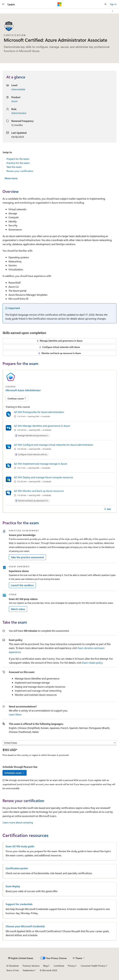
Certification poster (17, 868)
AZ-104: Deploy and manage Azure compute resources (44, 477)
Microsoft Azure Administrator (23, 390)
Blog (45, 966)
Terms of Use (13, 970)
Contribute (59, 966)
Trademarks (28, 970)
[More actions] (112, 11)
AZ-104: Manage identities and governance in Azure (42, 426)
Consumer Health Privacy (93, 966)
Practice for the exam (18, 163)
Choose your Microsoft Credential (25, 926)
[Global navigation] (3, 4)
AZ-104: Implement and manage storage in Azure (40, 464)
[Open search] (105, 4)
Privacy (71, 966)
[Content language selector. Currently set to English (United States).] (21, 958)
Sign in (113, 4)
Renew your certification (20, 171)
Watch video (18, 609)
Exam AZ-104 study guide (20, 846)
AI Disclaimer (13, 966)
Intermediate (18, 89)
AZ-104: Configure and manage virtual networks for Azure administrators (54, 445)
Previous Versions (31, 966)
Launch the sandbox (22, 585)
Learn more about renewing (18, 822)
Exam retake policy (92, 663)
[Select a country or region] (59, 743)
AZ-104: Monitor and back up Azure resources (39, 491)
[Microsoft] (59, 4)
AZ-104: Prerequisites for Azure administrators (39, 412)
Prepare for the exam (18, 159)
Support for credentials (19, 904)
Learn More (15, 714)
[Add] (107, 509)
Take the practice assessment (27, 557)
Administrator (19, 113)
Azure (14, 101)
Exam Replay (13, 886)
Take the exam (14, 167)
